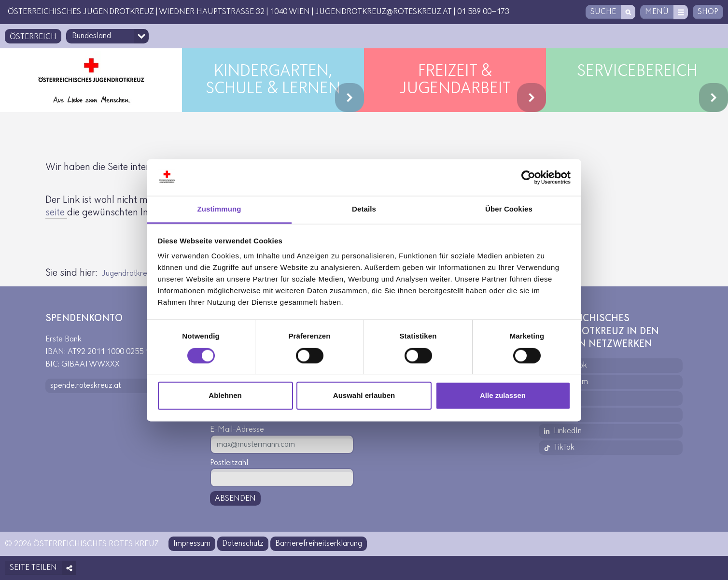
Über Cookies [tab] (509, 209)
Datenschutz (243, 544)
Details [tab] (364, 209)
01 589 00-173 (483, 12)
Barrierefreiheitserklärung (319, 544)
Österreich (33, 37)
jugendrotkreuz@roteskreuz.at (384, 12)
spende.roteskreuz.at (85, 386)
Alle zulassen (503, 396)
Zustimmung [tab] (219, 209)
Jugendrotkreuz (128, 274)
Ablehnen (225, 396)
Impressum (192, 544)
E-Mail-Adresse (237, 430)
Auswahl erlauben (364, 396)
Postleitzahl (229, 463)
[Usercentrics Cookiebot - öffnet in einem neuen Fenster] (528, 177)
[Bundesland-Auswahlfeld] (107, 36)
